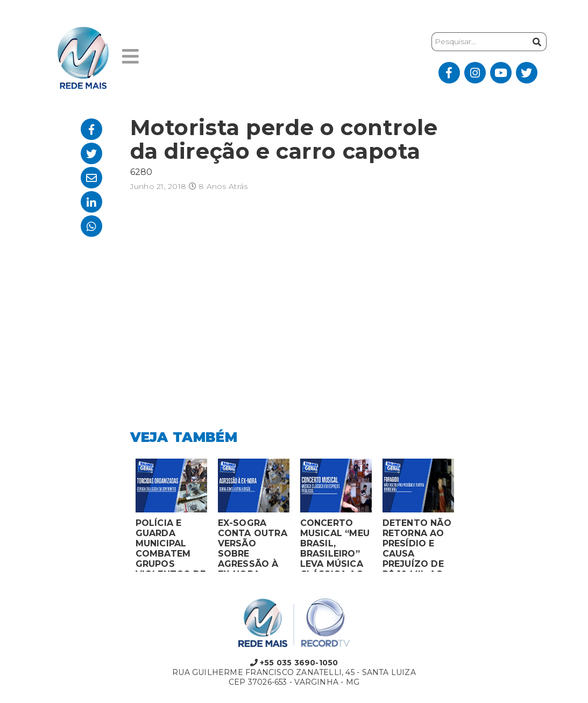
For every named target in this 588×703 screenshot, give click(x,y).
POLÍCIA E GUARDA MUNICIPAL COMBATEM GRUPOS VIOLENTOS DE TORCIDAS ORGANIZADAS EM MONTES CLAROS (171, 545)
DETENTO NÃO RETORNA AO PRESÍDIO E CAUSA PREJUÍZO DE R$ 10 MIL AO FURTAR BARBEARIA (417, 545)
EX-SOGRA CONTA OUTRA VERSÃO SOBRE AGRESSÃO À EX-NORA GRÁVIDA (253, 545)
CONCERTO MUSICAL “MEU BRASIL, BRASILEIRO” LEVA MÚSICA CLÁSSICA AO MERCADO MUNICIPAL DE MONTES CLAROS (335, 545)
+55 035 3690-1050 (294, 663)
